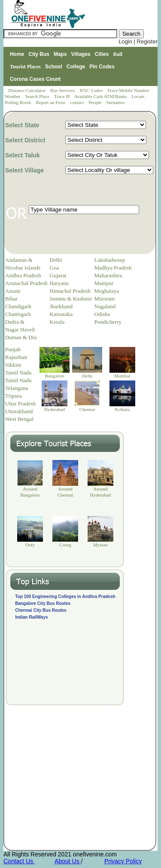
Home (17, 54)
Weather (13, 96)
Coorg (65, 545)
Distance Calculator (27, 90)
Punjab (13, 349)
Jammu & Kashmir (71, 299)
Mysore (100, 545)
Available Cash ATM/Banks (101, 96)
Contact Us (19, 861)
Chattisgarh (18, 314)
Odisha (102, 314)
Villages (81, 54)
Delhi (56, 260)
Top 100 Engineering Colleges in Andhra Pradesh (65, 597)
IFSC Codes (91, 90)
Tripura (14, 396)
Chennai (87, 409)
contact (77, 102)
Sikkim (13, 365)
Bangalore (55, 376)
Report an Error (51, 102)
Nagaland (105, 306)
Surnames (115, 102)
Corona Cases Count (35, 79)
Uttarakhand (19, 411)
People (96, 102)
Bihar (11, 299)
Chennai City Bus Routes (41, 610)
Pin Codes (102, 67)
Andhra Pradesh (23, 275)
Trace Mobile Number (129, 90)
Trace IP (63, 96)
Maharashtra (108, 275)
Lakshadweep (110, 260)
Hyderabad (55, 409)
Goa (55, 268)
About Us (68, 861)
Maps (60, 54)
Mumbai (122, 376)
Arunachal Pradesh (26, 283)
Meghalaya (107, 291)
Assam (13, 291)
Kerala (57, 322)
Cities (102, 54)
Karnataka (61, 314)
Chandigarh (18, 306)
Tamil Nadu (18, 373)
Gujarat (58, 275)
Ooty (30, 545)
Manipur (104, 283)
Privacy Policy (123, 861)
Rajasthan (16, 357)
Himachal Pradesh (70, 291)
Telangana (17, 388)
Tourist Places (25, 67)
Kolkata (122, 409)
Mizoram (105, 299)
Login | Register (138, 41)
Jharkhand (61, 306)
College (76, 67)
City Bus (39, 54)
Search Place (38, 96)
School (54, 67)
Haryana (59, 283)
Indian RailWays (31, 617)
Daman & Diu (21, 337)
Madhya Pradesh (113, 268)
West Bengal (19, 419)
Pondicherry (108, 322)
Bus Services (62, 90)
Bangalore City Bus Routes (43, 603)
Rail (117, 54)
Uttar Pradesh (20, 403)
